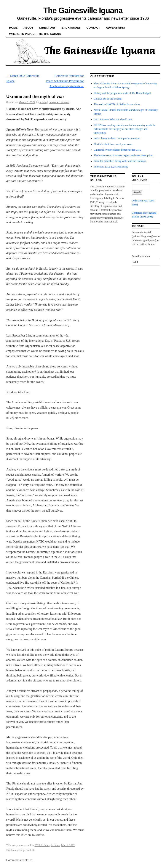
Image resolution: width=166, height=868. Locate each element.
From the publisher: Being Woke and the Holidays (120, 161)
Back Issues (71, 28)
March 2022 (68, 845)
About (28, 28)
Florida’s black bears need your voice (113, 144)
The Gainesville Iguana (83, 10)
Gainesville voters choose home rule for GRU (118, 150)
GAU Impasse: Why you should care (113, 119)
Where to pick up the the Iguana (35, 34)
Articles (55, 845)
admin (43, 102)
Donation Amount (141, 256)
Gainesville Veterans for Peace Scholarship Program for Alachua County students (65, 81)
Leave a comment (59, 102)
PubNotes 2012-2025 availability (111, 167)
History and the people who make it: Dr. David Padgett (122, 93)
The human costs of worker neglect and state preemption (123, 155)
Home (13, 28)
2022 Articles (42, 845)
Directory (47, 28)
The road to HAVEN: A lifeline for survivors (117, 104)
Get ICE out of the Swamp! (108, 99)
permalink (29, 850)
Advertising (116, 28)
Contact (93, 28)
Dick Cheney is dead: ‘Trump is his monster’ (117, 138)
